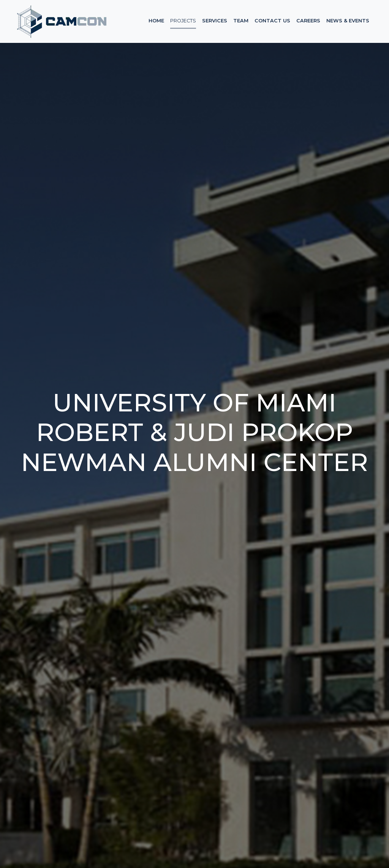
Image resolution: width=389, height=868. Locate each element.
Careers (308, 21)
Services (215, 21)
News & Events (348, 21)
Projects (183, 21)
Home (156, 21)
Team (241, 21)
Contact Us (272, 21)
